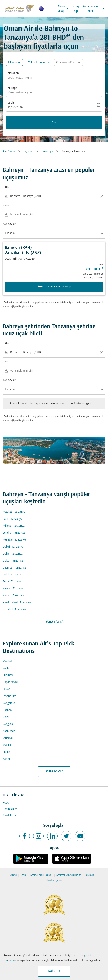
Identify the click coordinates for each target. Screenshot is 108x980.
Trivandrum (9, 696)
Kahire (7, 759)
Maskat (7, 661)
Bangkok (8, 724)
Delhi (6, 717)
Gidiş (11, 103)
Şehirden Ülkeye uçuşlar (69, 875)
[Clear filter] (101, 196)
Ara (54, 123)
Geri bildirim (10, 809)
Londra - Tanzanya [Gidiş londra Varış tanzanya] (14, 533)
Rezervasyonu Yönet (94, 9)
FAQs (6, 803)
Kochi (6, 668)
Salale (6, 689)
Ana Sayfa (9, 151)
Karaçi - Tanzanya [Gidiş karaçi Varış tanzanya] (13, 596)
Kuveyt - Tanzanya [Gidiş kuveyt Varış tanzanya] (13, 589)
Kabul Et (54, 971)
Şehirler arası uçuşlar (41, 875)
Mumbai (8, 738)
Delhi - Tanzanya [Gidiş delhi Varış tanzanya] (12, 575)
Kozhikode (9, 731)
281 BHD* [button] (54, 38)
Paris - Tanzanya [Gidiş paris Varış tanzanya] (12, 519)
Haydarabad (10, 682)
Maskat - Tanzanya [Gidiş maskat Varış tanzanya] (14, 512)
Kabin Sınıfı (9, 224)
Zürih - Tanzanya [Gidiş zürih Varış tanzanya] (12, 582)
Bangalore (9, 703)
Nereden (13, 73)
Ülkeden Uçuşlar (54, 880)
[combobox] (54, 196)
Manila (7, 745)
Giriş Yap (76, 9)
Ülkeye (13, 875)
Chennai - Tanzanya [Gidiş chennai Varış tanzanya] (14, 568)
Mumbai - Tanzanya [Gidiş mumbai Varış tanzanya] (14, 540)
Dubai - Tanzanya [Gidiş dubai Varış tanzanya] (13, 547)
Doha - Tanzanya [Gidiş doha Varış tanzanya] (13, 554)
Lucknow (8, 675)
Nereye (12, 88)
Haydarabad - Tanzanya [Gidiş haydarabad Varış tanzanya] (17, 603)
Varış (6, 206)
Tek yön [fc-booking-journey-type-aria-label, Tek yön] (12, 62)
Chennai (7, 710)
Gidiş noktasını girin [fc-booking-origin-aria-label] (20, 78)
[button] (38, 62)
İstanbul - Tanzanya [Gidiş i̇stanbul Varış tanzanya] (14, 610)
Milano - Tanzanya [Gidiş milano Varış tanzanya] (14, 526)
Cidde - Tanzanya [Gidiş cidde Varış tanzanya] (13, 561)
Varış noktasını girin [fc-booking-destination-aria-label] (20, 93)
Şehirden (89, 875)
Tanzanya (47, 151)
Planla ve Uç (65, 9)
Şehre (23, 875)
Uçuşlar (28, 151)
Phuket (7, 752)
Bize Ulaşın (9, 815)
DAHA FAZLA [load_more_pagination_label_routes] (54, 622)
